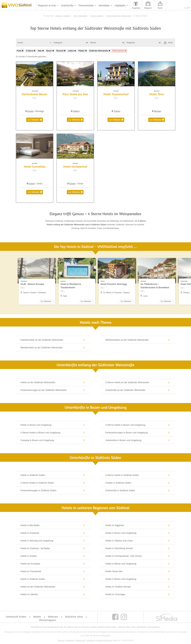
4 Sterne (30, 51)
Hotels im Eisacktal (53, 533)
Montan (158, 111)
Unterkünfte (67, 5)
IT (189, 8)
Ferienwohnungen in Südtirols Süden (53, 491)
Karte (160, 8)
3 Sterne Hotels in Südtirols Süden (138, 476)
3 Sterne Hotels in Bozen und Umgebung (138, 425)
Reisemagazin (48, 621)
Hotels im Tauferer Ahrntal (138, 587)
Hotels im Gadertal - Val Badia (53, 549)
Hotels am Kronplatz (53, 564)
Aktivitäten (104, 5)
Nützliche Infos (74, 617)
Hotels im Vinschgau (138, 595)
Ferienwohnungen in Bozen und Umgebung (138, 433)
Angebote (136, 8)
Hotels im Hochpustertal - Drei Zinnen (138, 556)
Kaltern (76, 111)
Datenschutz (81, 641)
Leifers (71, 51)
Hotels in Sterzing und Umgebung (53, 541)
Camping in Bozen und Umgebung (53, 441)
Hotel (19, 51)
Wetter (37, 617)
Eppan (30, 111)
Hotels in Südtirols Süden (53, 476)
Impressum (70, 641)
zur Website (33, 120)
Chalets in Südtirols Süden (138, 483)
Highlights (120, 5)
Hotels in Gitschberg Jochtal (138, 549)
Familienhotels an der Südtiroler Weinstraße (53, 340)
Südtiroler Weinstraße (99, 51)
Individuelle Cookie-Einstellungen (99, 641)
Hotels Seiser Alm (138, 572)
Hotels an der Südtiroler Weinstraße (53, 383)
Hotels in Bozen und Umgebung (53, 425)
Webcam (53, 617)
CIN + (35, 98)
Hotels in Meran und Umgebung (138, 564)
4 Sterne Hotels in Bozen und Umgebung (53, 433)
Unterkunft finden (16, 617)
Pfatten (81, 51)
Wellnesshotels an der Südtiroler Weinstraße (138, 340)
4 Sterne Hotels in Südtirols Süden (53, 483)
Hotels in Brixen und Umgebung (138, 533)
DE (185, 8)
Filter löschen (118, 51)
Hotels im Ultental (53, 595)
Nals (40, 51)
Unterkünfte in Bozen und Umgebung (138, 441)
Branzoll (60, 51)
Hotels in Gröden (53, 556)
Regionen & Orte (47, 5)
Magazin (148, 8)
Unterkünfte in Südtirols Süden (138, 491)
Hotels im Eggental (138, 526)
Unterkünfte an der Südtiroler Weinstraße (138, 390)
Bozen (49, 51)
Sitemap (61, 641)
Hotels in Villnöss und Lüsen (138, 541)
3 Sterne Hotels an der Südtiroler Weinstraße (138, 383)
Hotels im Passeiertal (53, 572)
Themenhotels (86, 5)
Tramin (117, 111)
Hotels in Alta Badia (53, 526)
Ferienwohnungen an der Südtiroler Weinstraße (53, 390)
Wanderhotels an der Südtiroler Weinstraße (53, 348)
